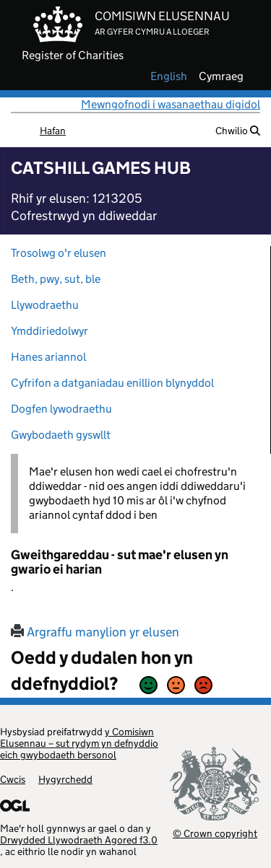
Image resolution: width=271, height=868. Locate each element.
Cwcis (13, 779)
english (169, 76)
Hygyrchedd (65, 779)
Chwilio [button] (238, 131)
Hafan (53, 131)
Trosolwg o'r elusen (59, 253)
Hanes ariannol (48, 357)
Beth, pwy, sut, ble (56, 279)
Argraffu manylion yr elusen (95, 632)
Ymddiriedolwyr (50, 331)
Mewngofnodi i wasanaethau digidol (171, 104)
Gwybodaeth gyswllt (61, 435)
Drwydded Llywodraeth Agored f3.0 (79, 840)
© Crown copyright (215, 833)
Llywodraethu (45, 305)
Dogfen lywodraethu (61, 409)
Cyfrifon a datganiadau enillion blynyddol (112, 383)
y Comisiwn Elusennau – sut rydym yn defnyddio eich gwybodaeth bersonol (79, 743)
